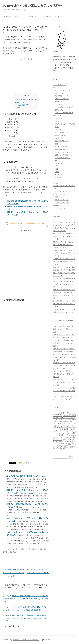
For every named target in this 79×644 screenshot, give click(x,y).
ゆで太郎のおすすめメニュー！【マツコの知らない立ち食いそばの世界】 (64, 382)
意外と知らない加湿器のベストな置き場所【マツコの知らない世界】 (64, 343)
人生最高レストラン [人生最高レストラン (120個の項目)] (63, 435)
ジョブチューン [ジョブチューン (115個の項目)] (68, 423)
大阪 (56, 166)
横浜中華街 (58, 163)
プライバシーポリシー (61, 208)
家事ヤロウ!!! (59, 110)
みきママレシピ (60, 130)
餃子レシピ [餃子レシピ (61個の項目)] (67, 449)
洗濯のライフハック (62, 203)
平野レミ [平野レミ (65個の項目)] (61, 441)
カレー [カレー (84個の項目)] (69, 419)
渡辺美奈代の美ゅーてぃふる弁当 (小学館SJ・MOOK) (26, 223)
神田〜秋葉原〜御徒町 (62, 158)
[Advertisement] (26, 75)
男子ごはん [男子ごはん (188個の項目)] (58, 447)
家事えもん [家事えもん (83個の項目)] (69, 437)
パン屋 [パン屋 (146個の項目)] (56, 427)
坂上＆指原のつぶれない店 (64, 107)
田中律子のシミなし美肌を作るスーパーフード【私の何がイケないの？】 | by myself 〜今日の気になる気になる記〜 (26, 618)
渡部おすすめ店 (60, 135)
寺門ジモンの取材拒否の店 (64, 113)
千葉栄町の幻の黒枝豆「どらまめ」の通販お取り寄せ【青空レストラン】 (64, 262)
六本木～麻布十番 (61, 146)
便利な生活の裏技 (59, 194)
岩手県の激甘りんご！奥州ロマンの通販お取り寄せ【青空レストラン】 (64, 253)
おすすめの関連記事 (22, 105)
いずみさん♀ (13, 552)
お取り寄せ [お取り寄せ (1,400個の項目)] (66, 413)
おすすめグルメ (33, 17)
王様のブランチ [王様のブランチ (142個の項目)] (70, 445)
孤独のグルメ (59, 102)
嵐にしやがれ (59, 93)
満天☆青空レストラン (62, 96)
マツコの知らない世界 (62, 90)
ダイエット (59, 17)
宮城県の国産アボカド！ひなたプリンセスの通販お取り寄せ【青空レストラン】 (64, 245)
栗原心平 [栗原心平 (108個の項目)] (64, 443)
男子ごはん (58, 118)
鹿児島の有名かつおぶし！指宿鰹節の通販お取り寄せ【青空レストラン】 (64, 304)
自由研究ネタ (58, 205)
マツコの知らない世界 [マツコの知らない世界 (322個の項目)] (64, 430)
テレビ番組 (6, 17)
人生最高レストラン (62, 99)
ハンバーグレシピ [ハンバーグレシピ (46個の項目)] (71, 425)
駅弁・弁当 (58, 174)
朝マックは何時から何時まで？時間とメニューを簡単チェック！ (64, 329)
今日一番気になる (59, 85)
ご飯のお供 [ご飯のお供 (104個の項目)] (72, 416)
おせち (57, 180)
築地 (56, 144)
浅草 (56, 160)
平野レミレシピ (60, 121)
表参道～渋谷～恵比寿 (62, 152)
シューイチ (58, 104)
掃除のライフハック (62, 200)
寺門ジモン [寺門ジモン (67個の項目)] (66, 440)
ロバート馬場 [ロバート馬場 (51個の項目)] (66, 433)
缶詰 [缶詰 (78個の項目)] (71, 447)
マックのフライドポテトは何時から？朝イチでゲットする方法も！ (64, 391)
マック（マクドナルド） (62, 191)
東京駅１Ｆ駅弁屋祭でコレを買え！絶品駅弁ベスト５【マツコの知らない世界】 (64, 366)
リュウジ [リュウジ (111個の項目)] (58, 433)
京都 (56, 169)
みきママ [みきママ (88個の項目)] (64, 419)
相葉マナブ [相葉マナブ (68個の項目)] (66, 447)
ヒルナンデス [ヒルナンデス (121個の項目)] (64, 427)
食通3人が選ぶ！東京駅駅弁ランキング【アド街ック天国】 (37, 573)
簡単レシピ (19, 17)
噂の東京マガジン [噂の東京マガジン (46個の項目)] (61, 437)
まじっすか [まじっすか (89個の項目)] (57, 419)
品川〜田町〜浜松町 (62, 149)
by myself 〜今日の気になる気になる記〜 (33, 5)
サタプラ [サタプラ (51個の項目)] (70, 422)
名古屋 (57, 172)
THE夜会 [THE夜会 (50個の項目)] (55, 414)
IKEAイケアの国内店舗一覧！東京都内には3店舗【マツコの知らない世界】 (64, 357)
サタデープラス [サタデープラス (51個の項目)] (63, 422)
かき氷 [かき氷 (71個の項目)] (60, 416)
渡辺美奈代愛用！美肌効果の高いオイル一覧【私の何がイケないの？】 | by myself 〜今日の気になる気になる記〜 (26, 599)
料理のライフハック (62, 197)
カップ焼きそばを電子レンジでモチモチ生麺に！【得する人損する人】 (64, 374)
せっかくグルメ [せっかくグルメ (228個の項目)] (60, 418)
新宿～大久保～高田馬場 (63, 155)
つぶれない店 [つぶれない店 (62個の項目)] (71, 418)
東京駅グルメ (59, 138)
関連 (19, 108)
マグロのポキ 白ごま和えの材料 (26, 100)
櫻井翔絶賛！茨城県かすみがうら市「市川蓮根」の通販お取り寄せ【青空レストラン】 (64, 236)
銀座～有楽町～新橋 (62, 141)
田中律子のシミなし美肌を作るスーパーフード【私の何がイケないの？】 (14, 573)
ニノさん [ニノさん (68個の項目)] (64, 425)
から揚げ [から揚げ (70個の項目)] (65, 416)
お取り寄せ (46, 17)
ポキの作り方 (19, 102)
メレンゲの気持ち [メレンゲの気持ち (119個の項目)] (65, 431)
